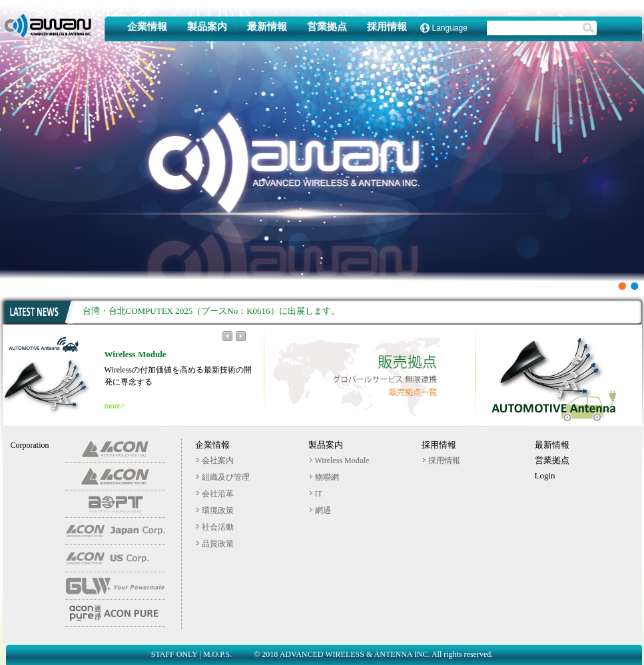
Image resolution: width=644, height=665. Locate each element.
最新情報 (267, 27)
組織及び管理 (223, 477)
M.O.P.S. (217, 654)
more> (115, 406)
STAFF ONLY (174, 654)
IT (316, 494)
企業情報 (147, 27)
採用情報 (387, 27)
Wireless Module (340, 460)
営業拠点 (327, 27)
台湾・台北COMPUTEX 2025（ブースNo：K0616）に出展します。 (211, 311)
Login (545, 475)
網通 (320, 510)
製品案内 (207, 27)
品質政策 (215, 544)
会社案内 (215, 460)
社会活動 (215, 527)
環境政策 (215, 510)
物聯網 (324, 477)
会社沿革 (215, 494)
